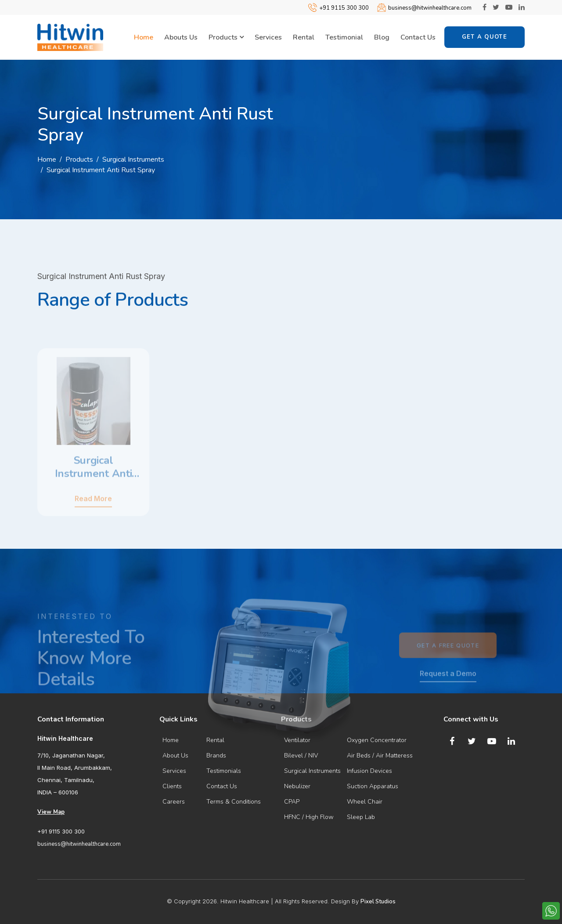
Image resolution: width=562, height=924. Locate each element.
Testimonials (224, 771)
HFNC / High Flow (309, 817)
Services (268, 37)
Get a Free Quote (448, 663)
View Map (51, 812)
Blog (382, 37)
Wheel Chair (365, 802)
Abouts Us (181, 37)
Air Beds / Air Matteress (380, 756)
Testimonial (344, 37)
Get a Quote (485, 37)
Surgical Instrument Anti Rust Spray (101, 170)
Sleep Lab (361, 817)
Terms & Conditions (234, 802)
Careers (174, 802)
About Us (175, 756)
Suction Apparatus (373, 786)
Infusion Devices (369, 771)
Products (226, 38)
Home (144, 37)
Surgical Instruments (133, 159)
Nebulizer (297, 786)
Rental (304, 37)
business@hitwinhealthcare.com (430, 8)
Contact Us (418, 37)
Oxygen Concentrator (377, 740)
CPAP (292, 802)
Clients (172, 786)
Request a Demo (448, 691)
